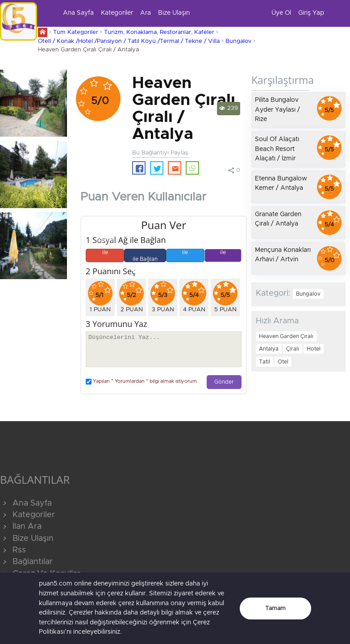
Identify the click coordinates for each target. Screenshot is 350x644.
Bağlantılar (26, 562)
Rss (13, 550)
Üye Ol (281, 13)
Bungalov (238, 41)
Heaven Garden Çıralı (286, 336)
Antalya (269, 349)
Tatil (265, 362)
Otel (283, 362)
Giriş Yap (311, 13)
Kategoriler (117, 13)
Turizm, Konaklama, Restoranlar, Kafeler (159, 32)
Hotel (314, 349)
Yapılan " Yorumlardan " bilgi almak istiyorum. (142, 382)
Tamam (275, 608)
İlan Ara (21, 527)
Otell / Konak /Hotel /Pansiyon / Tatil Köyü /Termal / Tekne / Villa (129, 41)
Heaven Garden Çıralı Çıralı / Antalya (88, 50)
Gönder (224, 382)
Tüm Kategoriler (76, 32)
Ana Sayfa (78, 13)
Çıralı (293, 349)
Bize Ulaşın (174, 13)
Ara (146, 13)
